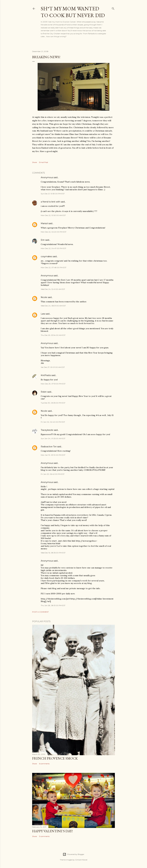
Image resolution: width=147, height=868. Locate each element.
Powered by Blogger (73, 854)
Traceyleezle (47, 430)
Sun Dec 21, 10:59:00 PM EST (53, 194)
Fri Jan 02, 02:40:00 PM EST (53, 422)
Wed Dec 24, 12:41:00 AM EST (53, 289)
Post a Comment (40, 612)
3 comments (44, 836)
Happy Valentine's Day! (52, 831)
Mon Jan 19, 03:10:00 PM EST (53, 455)
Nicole (44, 297)
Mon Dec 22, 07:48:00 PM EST (54, 267)
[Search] (113, 8)
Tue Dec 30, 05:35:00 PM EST (53, 403)
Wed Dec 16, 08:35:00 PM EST (53, 553)
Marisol (44, 223)
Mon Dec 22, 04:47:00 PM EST (53, 248)
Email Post (44, 162)
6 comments (44, 764)
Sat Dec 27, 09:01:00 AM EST (53, 367)
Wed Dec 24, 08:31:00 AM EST (53, 306)
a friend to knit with (50, 202)
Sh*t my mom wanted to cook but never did (73, 12)
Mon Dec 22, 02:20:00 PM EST (54, 232)
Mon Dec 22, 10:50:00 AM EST (53, 215)
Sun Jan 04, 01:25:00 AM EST (53, 438)
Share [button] (35, 162)
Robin (44, 392)
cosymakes (46, 256)
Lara (43, 314)
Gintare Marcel (81, 860)
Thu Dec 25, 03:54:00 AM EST (53, 335)
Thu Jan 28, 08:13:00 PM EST (53, 605)
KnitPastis (46, 375)
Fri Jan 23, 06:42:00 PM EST (53, 474)
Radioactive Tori (49, 447)
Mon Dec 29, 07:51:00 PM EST (53, 384)
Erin (43, 240)
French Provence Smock (55, 758)
